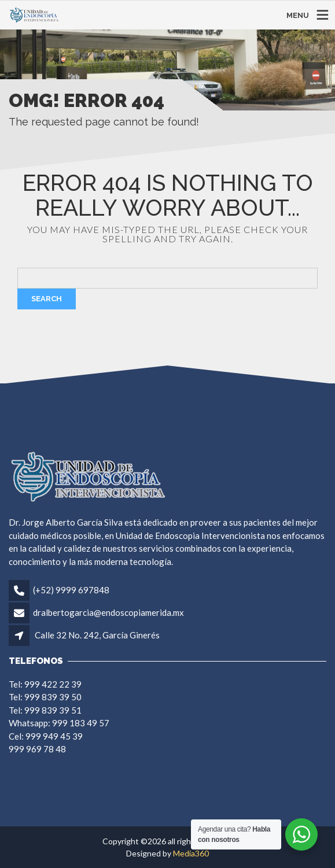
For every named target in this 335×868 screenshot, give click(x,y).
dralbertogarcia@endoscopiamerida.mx (108, 612)
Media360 (191, 853)
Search (47, 299)
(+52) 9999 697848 (71, 590)
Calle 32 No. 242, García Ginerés (97, 635)
